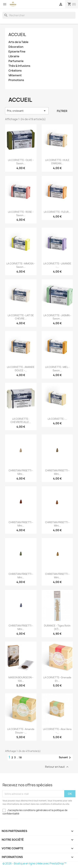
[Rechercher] (39, 15)
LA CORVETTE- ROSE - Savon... (21, 214)
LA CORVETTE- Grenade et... (57, 679)
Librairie (14, 56)
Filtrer (62, 111)
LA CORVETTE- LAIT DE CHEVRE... (21, 317)
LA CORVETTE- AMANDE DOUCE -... (21, 369)
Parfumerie (16, 61)
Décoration (16, 47)
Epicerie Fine (17, 52)
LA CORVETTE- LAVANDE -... (57, 265)
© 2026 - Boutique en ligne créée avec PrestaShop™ (34, 863)
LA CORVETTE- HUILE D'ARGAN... (57, 162)
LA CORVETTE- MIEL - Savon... (57, 369)
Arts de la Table (18, 42)
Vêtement (15, 75)
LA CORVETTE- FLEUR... (57, 212)
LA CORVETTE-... (57, 419)
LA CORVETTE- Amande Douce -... (21, 731)
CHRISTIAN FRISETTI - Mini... (21, 472)
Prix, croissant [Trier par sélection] (27, 111)
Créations (15, 71)
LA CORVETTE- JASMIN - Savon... (57, 317)
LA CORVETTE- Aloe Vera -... (57, 731)
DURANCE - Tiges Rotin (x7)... (57, 627)
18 (20, 757)
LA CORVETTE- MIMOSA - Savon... (21, 265)
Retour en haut (57, 767)
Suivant (65, 758)
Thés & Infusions (19, 66)
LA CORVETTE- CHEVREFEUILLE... (21, 420)
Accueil (17, 34)
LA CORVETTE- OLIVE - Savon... (21, 162)
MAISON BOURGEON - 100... (21, 679)
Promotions (16, 80)
